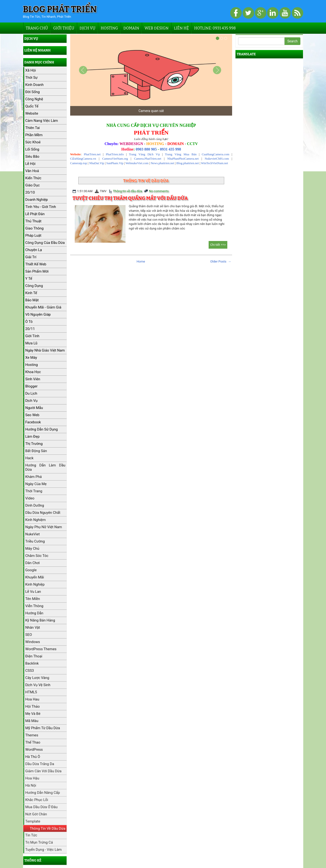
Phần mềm (34, 135)
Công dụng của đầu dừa (45, 243)
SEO (29, 635)
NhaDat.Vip (97, 163)
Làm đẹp (33, 437)
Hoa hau (32, 699)
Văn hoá (32, 171)
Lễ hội (31, 164)
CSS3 (30, 671)
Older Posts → (221, 261)
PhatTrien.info (115, 154)
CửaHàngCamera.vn (83, 159)
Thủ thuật (33, 221)
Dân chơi (33, 563)
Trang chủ (37, 28)
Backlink (32, 663)
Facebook (33, 422)
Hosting (109, 28)
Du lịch (31, 393)
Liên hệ (181, 28)
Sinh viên (33, 379)
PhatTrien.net (92, 154)
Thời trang (34, 491)
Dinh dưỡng (35, 505)
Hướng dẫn (34, 613)
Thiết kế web (36, 264)
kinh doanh (34, 85)
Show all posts (183, 181)
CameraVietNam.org (115, 159)
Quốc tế (32, 106)
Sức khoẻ (33, 142)
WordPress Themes (41, 649)
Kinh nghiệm (36, 520)
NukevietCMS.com (217, 159)
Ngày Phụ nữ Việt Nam (44, 527)
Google (31, 570)
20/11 (30, 329)
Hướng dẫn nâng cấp (43, 793)
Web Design (156, 28)
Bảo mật (32, 300)
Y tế (29, 279)
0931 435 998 (171, 149)
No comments (159, 191)
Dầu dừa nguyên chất (43, 513)
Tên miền (33, 599)
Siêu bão (32, 157)
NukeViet (33, 534)
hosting (32, 365)
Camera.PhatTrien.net (148, 159)
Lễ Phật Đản (35, 214)
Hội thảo (33, 706)
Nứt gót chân (36, 814)
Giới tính (32, 336)
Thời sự (31, 78)
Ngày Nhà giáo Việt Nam (45, 350)
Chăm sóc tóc (37, 556)
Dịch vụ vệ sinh (38, 685)
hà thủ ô (33, 757)
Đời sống (33, 92)
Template (33, 821)
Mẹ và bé (33, 714)
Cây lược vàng (37, 678)
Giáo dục (33, 185)
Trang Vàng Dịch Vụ (144, 154)
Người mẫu (34, 408)
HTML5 (31, 692)
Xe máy (31, 358)
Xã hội (31, 70)
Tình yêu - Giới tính (41, 207)
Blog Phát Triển (60, 10)
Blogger (31, 386)
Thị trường (34, 444)
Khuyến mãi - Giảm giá (43, 307)
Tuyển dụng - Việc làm (44, 850)
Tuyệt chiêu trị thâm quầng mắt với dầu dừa (130, 198)
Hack (29, 458)
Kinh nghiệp (35, 584)
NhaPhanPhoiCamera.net (183, 159)
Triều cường (35, 541)
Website (32, 113)
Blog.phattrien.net (188, 163)
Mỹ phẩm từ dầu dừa (43, 728)
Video (30, 498)
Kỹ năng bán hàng (40, 620)
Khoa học (33, 372)
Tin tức (31, 835)
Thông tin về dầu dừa (128, 191)
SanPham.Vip (115, 163)
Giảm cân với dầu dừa (43, 771)
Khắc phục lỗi (37, 800)
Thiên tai (33, 128)
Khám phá (34, 477)
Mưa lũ (31, 343)
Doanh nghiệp (37, 200)
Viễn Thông (34, 606)
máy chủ (32, 549)
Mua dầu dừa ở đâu (42, 807)
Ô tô (29, 322)
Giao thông (34, 228)
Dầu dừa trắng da (40, 764)
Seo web (32, 415)
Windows (33, 642)
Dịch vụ (87, 28)
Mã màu (32, 721)
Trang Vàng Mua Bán (181, 154)
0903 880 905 (146, 149)
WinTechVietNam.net (214, 163)
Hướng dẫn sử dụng (42, 429)
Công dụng (34, 286)
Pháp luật (33, 235)
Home (141, 261)
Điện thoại (34, 656)
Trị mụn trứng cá (39, 842)
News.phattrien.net (162, 163)
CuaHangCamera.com (215, 154)
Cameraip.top (79, 163)
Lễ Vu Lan (33, 592)
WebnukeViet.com (137, 163)
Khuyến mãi (35, 577)
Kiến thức (33, 178)
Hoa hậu (32, 778)
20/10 (30, 192)
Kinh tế (31, 293)
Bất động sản (36, 451)
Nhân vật (33, 627)
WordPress (34, 750)
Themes (32, 735)
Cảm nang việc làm (42, 121)
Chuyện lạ (34, 250)
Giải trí (31, 257)
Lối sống (32, 149)
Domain (131, 28)
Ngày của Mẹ (36, 484)
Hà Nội (31, 785)
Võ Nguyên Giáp (38, 314)
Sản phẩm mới (37, 271)
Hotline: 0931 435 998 (215, 28)
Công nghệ (34, 99)
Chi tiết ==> (218, 245)
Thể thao (33, 742)
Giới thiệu (64, 28)
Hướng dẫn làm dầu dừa (45, 467)
